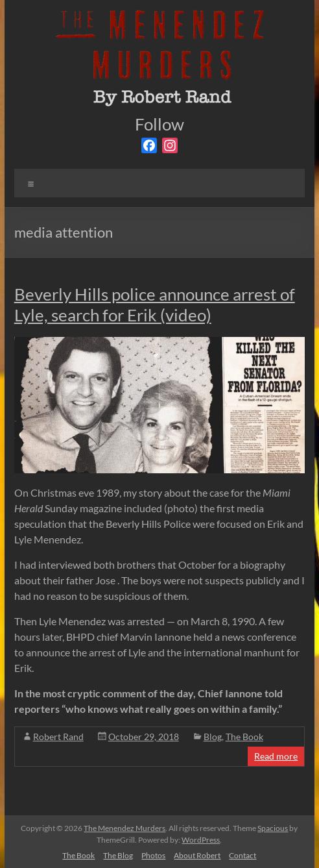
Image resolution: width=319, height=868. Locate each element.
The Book (244, 737)
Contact (242, 855)
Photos (153, 855)
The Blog (118, 855)
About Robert (197, 855)
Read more (276, 756)
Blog (213, 737)
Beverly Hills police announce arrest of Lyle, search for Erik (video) (155, 304)
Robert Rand (58, 737)
